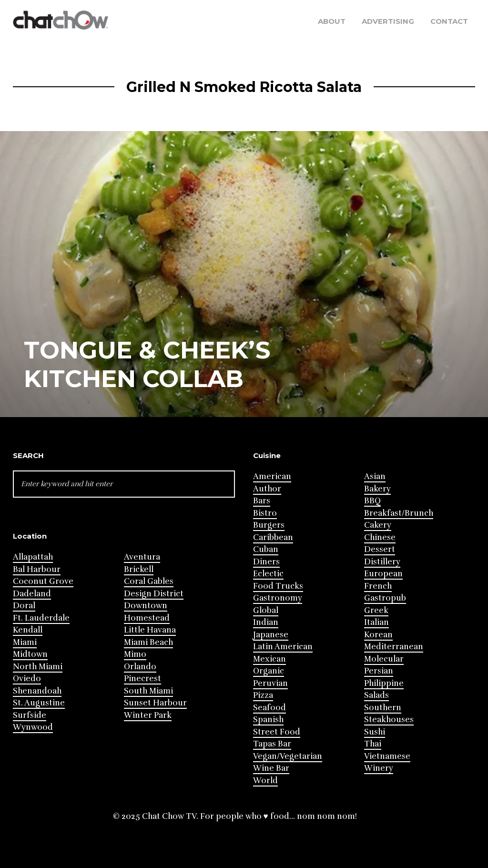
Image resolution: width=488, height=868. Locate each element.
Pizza (263, 695)
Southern (383, 708)
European (383, 574)
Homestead (147, 618)
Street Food (277, 732)
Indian (266, 622)
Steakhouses (389, 720)
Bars (262, 501)
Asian (375, 476)
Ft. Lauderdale (41, 618)
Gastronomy (278, 598)
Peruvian (270, 683)
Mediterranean (394, 647)
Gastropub (385, 598)
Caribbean (273, 537)
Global (266, 610)
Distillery (382, 562)
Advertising (388, 21)
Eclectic (268, 574)
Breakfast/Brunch (399, 513)
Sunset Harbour (155, 703)
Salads (376, 695)
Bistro (265, 513)
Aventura (142, 557)
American (272, 476)
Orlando (140, 667)
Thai (373, 744)
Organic (269, 671)
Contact (449, 21)
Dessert (380, 549)
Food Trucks (278, 586)
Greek (376, 610)
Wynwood (33, 727)
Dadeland (32, 594)
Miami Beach (148, 642)
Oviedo (27, 679)
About (332, 21)
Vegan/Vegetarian (288, 756)
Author (267, 489)
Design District (154, 594)
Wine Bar (271, 768)
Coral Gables (149, 581)
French (378, 586)
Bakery (377, 489)
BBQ (372, 501)
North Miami (38, 667)
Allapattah (33, 557)
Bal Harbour (37, 569)
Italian (376, 622)
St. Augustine (39, 703)
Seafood (269, 708)
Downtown (146, 606)
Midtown (30, 654)
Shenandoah (37, 691)
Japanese (271, 635)
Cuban (266, 549)
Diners (266, 562)
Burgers (269, 525)
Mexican (269, 659)
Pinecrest (142, 679)
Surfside (30, 715)
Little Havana (150, 630)
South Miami (148, 691)
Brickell (139, 569)
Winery (379, 768)
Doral (24, 606)
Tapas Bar (272, 744)
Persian (379, 671)
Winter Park (148, 715)
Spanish (268, 720)
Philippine (384, 683)
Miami (25, 642)
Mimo (135, 654)
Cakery (378, 525)
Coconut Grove (43, 581)
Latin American (283, 647)
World (265, 781)
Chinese (380, 537)
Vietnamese (387, 756)
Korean (378, 635)
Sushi (375, 732)
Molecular (384, 659)
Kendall (28, 630)
